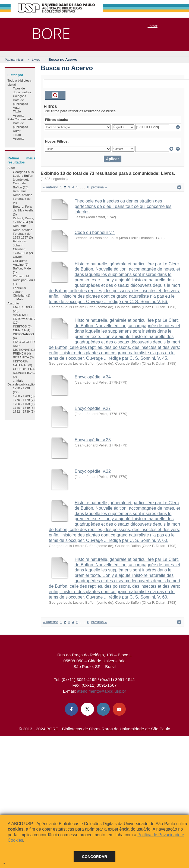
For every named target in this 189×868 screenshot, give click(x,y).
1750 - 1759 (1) (24, 404)
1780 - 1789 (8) (24, 396)
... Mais (18, 299)
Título (17, 111)
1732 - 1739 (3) (24, 411)
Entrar (153, 26)
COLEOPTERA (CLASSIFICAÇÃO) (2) (26, 373)
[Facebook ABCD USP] (71, 709)
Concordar (95, 857)
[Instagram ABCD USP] (103, 709)
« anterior (51, 187)
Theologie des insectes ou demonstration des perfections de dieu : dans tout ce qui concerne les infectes (123, 206)
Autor (17, 107)
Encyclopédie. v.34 (93, 377)
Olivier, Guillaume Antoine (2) (21, 261)
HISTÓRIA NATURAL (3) (22, 363)
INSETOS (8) (22, 326)
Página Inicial (14, 60)
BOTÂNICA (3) (23, 357)
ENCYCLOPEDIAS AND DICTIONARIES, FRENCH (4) (26, 348)
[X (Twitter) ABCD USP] (87, 709)
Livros (36, 60)
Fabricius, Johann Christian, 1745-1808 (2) (23, 247)
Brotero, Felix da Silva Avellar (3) (24, 210)
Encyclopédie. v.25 (93, 440)
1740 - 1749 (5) (24, 408)
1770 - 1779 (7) (24, 400)
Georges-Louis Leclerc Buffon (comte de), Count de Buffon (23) (23, 179)
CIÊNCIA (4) (21, 330)
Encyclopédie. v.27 (93, 408)
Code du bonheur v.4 (95, 232)
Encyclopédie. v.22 (93, 471)
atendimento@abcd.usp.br (102, 691)
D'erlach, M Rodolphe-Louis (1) (24, 280)
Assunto (18, 115)
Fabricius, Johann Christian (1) (21, 292)
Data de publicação (20, 102)
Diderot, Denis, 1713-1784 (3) (23, 220)
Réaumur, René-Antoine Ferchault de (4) (22, 197)
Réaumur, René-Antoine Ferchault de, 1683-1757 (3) (23, 232)
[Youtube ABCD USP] (119, 709)
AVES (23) (20, 315)
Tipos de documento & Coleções (22, 92)
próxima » (99, 187)
